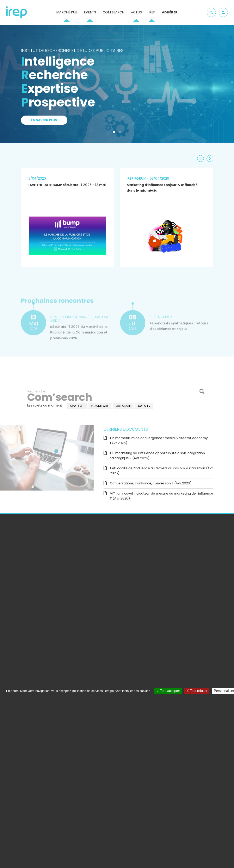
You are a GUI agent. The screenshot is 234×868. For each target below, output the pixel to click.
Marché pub (67, 12)
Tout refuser (197, 691)
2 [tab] (121, 133)
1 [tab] (115, 133)
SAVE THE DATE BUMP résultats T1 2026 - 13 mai (67, 185)
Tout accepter (168, 691)
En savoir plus (44, 122)
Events (90, 12)
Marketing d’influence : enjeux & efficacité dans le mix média (162, 188)
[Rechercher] (117, 391)
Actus (136, 12)
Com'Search (113, 12)
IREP (152, 12)
